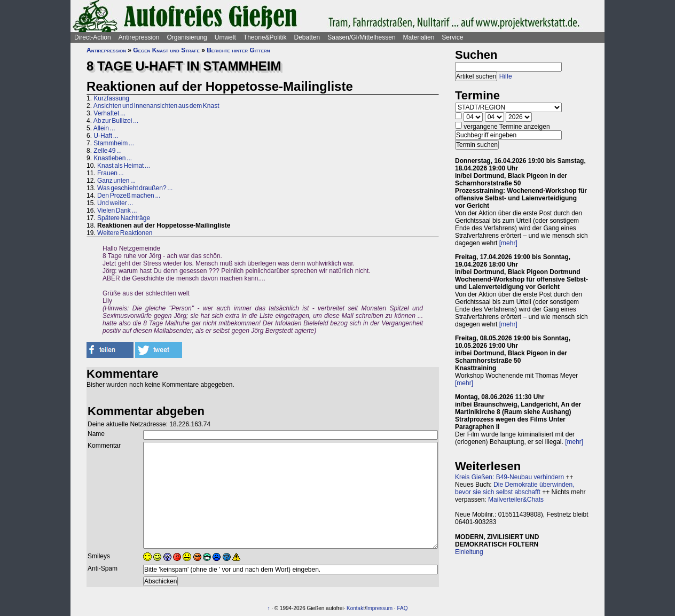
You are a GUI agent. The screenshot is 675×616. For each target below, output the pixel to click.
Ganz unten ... (116, 181)
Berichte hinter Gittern (238, 50)
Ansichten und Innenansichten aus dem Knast (156, 106)
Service (452, 37)
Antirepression (139, 37)
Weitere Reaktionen (125, 233)
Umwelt (225, 37)
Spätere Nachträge (124, 218)
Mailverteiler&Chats (516, 500)
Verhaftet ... (109, 113)
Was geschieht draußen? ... (135, 188)
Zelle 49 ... (108, 151)
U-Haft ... (106, 136)
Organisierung (187, 37)
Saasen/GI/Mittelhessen (361, 37)
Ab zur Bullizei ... (116, 121)
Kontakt (356, 608)
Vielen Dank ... (117, 210)
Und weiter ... (115, 203)
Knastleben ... (113, 158)
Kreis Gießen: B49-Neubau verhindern (509, 477)
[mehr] (508, 243)
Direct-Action (93, 37)
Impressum (379, 608)
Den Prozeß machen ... (129, 196)
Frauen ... (111, 173)
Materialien (419, 37)
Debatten (307, 37)
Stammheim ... (114, 143)
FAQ (403, 608)
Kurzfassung (111, 98)
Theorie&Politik (265, 37)
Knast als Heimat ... (124, 166)
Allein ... (104, 128)
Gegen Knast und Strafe (166, 50)
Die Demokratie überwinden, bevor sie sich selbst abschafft (515, 488)
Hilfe (506, 76)
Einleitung (469, 552)
